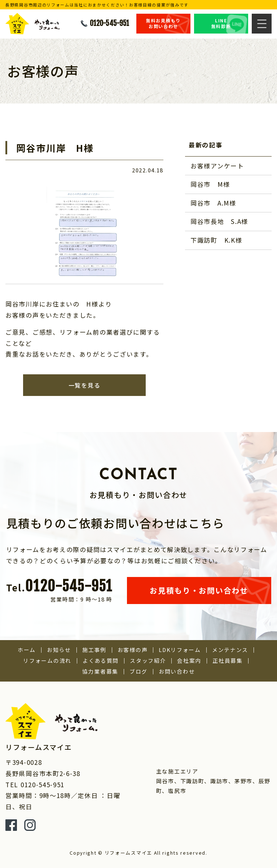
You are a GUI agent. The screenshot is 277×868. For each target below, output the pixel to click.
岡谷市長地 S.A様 (219, 221)
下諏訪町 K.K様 (216, 240)
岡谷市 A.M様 (213, 203)
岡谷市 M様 (210, 184)
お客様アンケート (217, 166)
